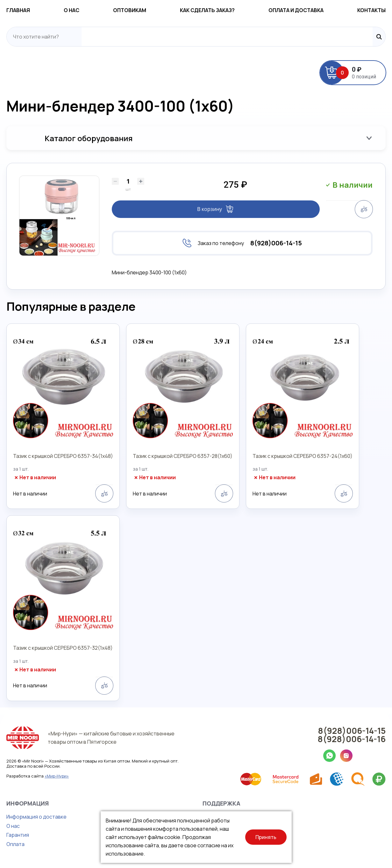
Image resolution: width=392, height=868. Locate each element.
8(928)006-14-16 (352, 739)
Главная (18, 10)
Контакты (371, 10)
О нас (71, 10)
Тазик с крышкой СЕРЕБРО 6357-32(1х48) (63, 648)
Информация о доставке (36, 817)
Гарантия (18, 835)
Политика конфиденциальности (242, 817)
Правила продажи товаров (235, 826)
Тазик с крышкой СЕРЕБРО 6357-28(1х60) (183, 456)
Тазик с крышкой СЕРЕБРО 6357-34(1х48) (63, 456)
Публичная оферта (226, 835)
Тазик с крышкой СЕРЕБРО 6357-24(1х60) (303, 456)
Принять (266, 837)
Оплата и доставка (296, 10)
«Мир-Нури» (57, 776)
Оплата (15, 844)
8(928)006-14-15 (276, 243)
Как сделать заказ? (207, 10)
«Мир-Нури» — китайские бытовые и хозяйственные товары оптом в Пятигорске (111, 738)
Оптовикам (130, 10)
